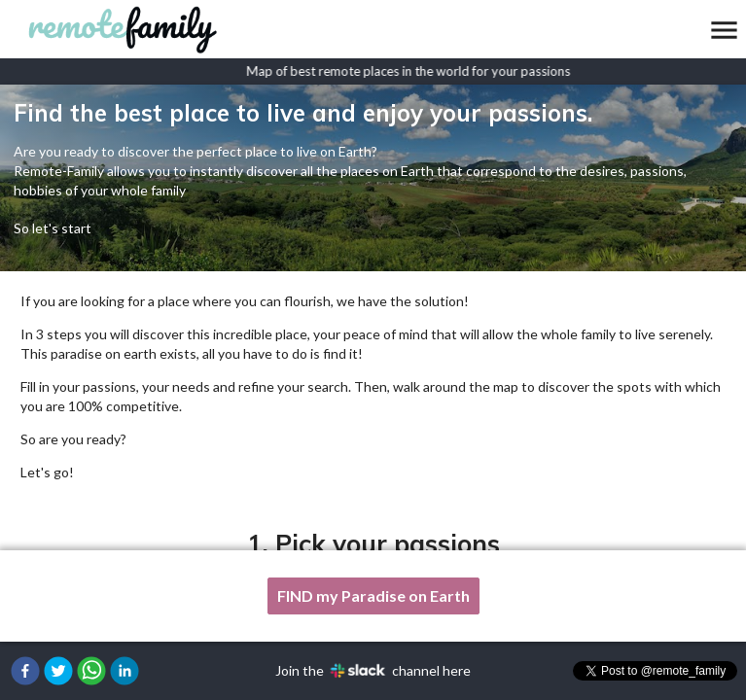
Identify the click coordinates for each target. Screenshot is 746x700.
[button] (25, 671)
